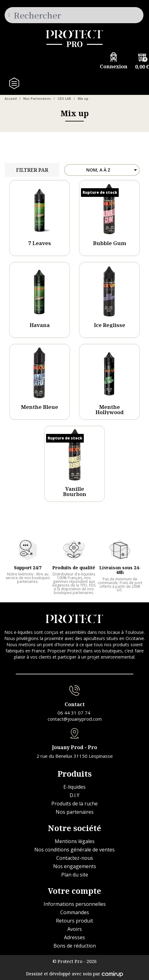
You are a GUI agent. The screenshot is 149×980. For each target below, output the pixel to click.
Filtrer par (32, 170)
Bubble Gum (110, 243)
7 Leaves (40, 243)
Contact (75, 704)
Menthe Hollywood (110, 409)
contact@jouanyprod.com (75, 719)
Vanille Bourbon (75, 491)
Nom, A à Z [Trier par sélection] (113, 170)
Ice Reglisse (110, 325)
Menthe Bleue (40, 407)
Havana (40, 325)
